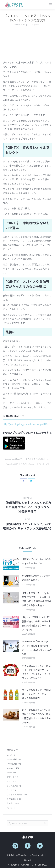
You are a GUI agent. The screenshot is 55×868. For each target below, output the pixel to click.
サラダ (23, 464)
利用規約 (28, 860)
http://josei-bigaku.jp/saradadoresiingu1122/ (26, 424)
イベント (11, 781)
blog (17, 459)
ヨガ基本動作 (12, 799)
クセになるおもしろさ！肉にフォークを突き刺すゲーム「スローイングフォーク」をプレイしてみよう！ (36, 672)
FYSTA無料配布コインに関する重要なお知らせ (36, 578)
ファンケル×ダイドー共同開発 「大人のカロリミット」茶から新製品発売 (36, 694)
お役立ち (15, 464)
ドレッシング (43, 464)
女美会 (10, 803)
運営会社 (10, 855)
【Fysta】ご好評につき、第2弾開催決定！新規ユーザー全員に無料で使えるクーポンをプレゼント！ (36, 623)
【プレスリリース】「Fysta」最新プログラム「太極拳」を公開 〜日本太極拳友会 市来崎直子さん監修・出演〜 (37, 599)
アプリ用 (11, 777)
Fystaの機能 (12, 759)
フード (10, 790)
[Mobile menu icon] (50, 5)
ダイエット (32, 464)
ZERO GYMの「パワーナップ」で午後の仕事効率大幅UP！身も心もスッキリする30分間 (37, 648)
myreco (10, 768)
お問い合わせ (22, 855)
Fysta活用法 (12, 764)
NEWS (9, 773)
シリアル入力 (12, 786)
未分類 (10, 808)
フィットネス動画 (28, 459)
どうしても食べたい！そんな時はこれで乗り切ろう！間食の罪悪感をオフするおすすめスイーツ (36, 716)
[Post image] (11, 564)
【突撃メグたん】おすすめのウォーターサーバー (36, 561)
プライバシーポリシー (39, 855)
